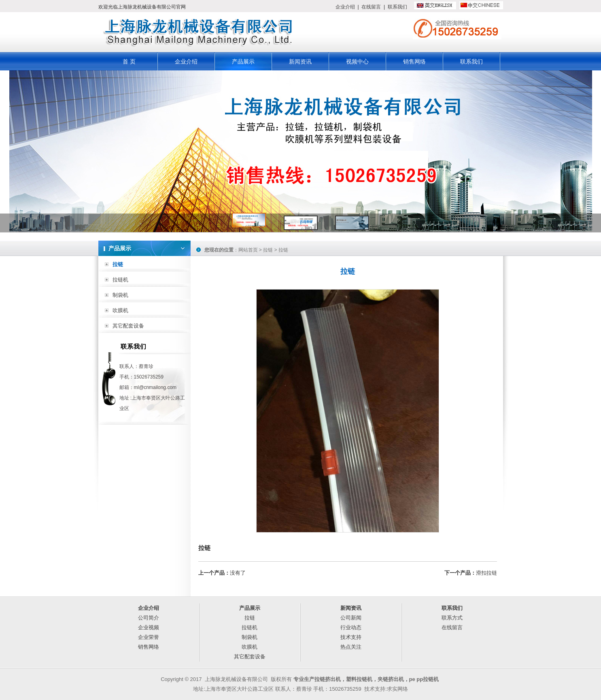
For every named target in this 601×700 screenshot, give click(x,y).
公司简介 (149, 618)
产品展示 (243, 61)
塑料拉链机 (359, 679)
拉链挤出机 (328, 679)
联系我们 (397, 7)
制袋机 (120, 295)
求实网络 (397, 689)
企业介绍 (345, 7)
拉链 (118, 264)
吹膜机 (120, 310)
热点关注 (351, 647)
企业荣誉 (149, 637)
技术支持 (351, 637)
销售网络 (414, 61)
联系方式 (452, 618)
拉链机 (120, 280)
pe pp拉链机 (424, 679)
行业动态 (351, 627)
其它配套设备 (128, 326)
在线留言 (371, 7)
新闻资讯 (300, 61)
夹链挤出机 (391, 679)
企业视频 (149, 627)
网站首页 (248, 250)
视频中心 (357, 61)
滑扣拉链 (486, 573)
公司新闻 (351, 618)
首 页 (129, 61)
